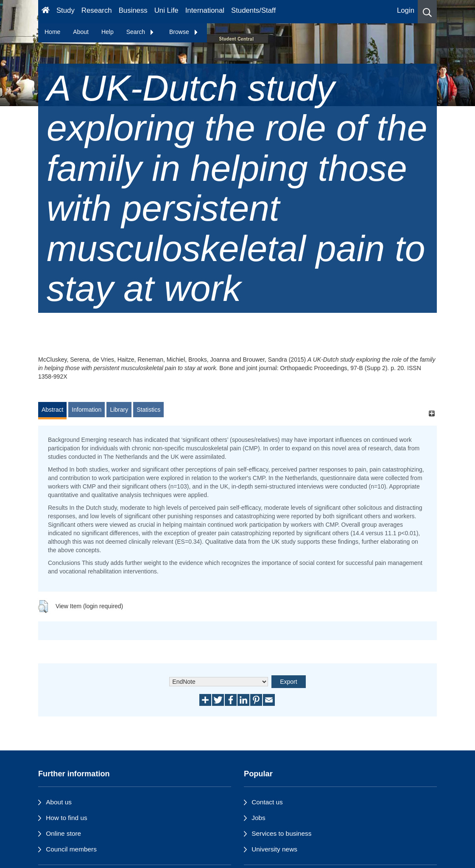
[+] (432, 414)
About (81, 32)
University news (274, 849)
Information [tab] (87, 410)
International (205, 10)
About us (59, 802)
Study (66, 10)
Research (97, 10)
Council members (71, 849)
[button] (427, 12)
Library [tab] (119, 410)
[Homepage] (46, 12)
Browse (184, 32)
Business (133, 10)
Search (140, 32)
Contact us (267, 802)
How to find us (67, 818)
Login (406, 10)
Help (108, 32)
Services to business (281, 833)
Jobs (258, 818)
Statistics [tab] (148, 410)
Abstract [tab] (52, 410)
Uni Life (166, 10)
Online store (63, 833)
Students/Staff (253, 10)
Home (52, 32)
